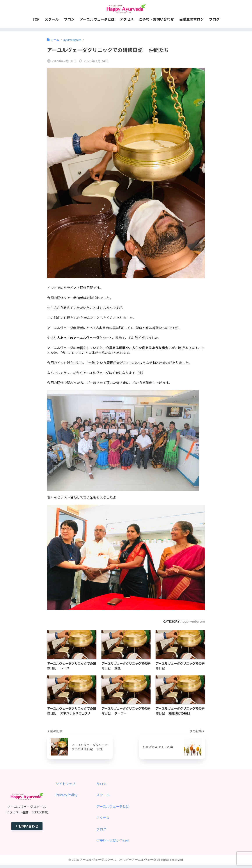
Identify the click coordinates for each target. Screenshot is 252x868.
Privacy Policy (67, 795)
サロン (101, 784)
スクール (103, 795)
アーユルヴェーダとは (113, 806)
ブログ (101, 829)
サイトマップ (66, 784)
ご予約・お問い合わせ (113, 840)
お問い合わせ (27, 826)
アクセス (103, 818)
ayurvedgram (194, 622)
